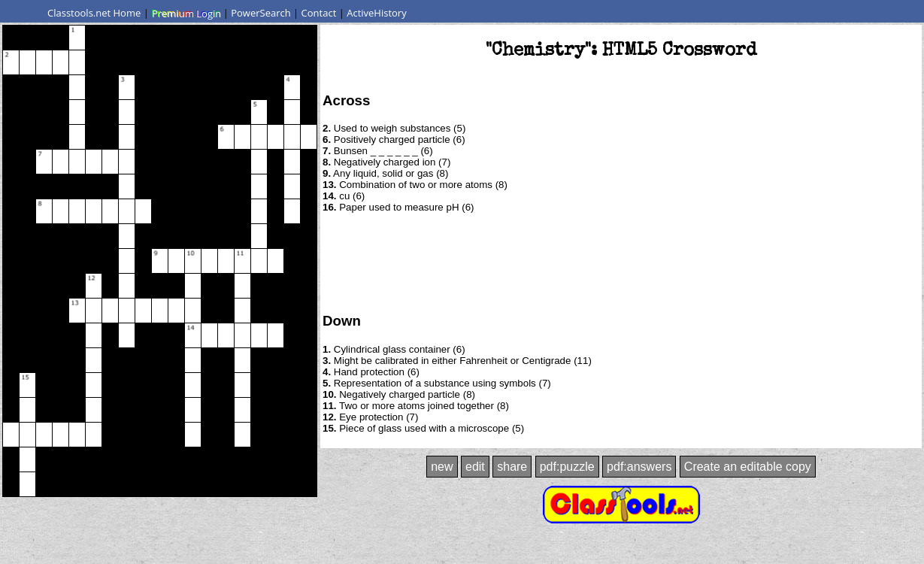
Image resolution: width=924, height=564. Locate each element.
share (512, 467)
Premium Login (186, 13)
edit (475, 467)
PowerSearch (261, 13)
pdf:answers (639, 467)
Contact (319, 13)
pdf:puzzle (567, 467)
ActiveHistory (377, 13)
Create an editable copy (748, 467)
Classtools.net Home (94, 13)
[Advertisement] (621, 262)
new (442, 467)
